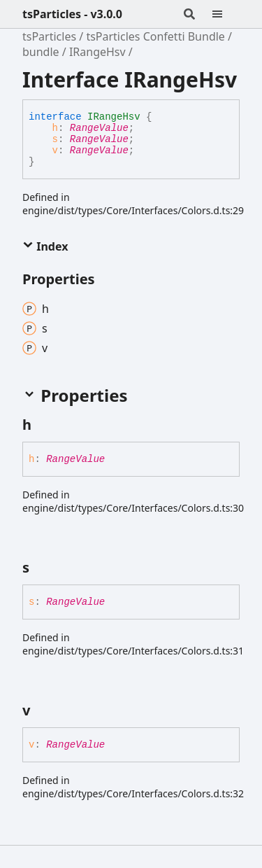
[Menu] (226, 14)
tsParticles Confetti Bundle (155, 36)
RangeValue (99, 128)
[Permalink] (44, 425)
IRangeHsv (97, 52)
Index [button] (45, 246)
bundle (41, 52)
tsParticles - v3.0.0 (72, 14)
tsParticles (49, 36)
